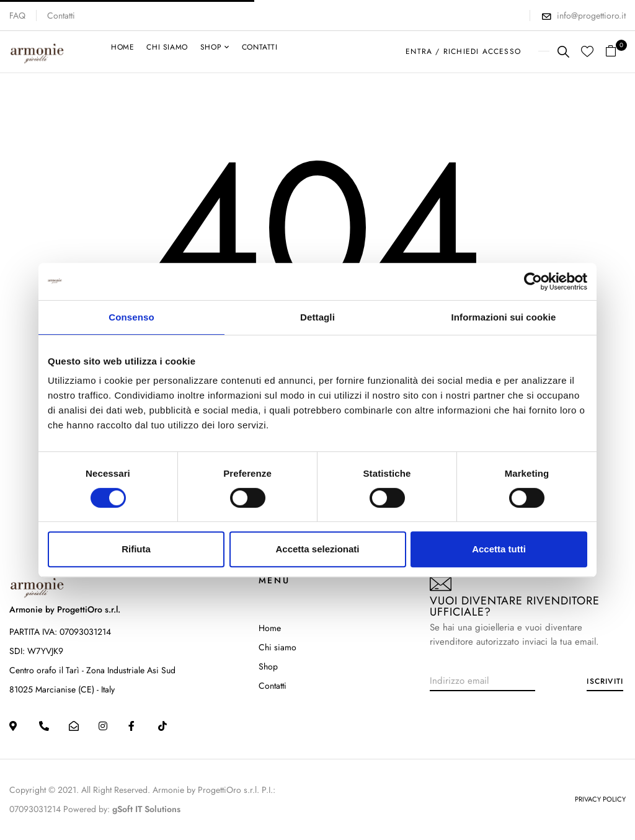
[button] (615, 52)
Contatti (61, 15)
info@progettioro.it (591, 15)
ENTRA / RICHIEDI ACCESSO (463, 51)
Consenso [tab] (131, 317)
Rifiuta (136, 549)
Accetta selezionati (317, 549)
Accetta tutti (499, 549)
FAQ (17, 15)
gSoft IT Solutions (146, 809)
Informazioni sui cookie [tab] (504, 317)
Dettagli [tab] (317, 317)
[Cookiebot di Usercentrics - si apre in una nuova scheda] (533, 281)
